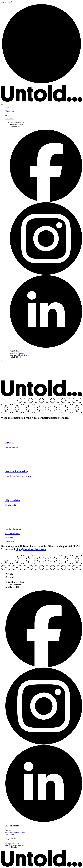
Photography (10, 111)
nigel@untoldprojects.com (19, 355)
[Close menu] (2, 361)
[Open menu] (2, 103)
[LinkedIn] (46, 347)
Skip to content (6, 2)
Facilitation (10, 119)
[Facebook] (46, 201)
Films (7, 107)
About (8, 115)
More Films (10, 538)
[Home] (41, 84)
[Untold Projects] (41, 101)
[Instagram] (46, 274)
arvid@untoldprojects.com (15, 832)
